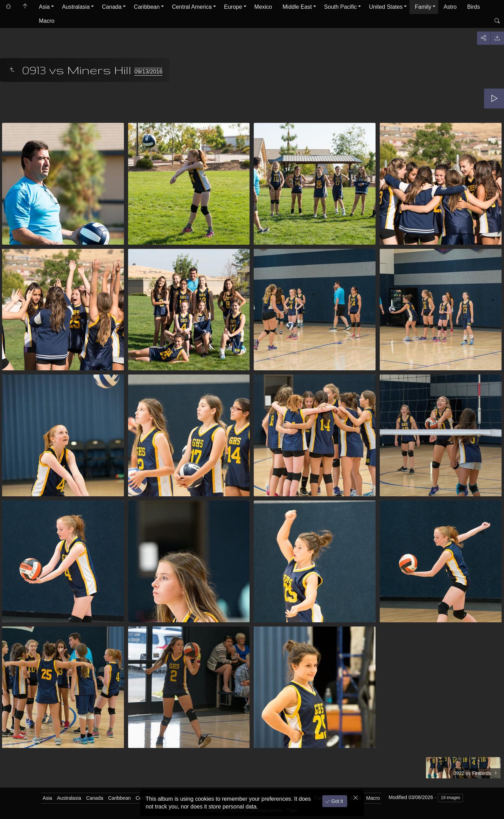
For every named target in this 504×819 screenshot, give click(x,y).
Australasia (76, 7)
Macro (47, 21)
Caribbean (147, 7)
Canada (112, 7)
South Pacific (340, 7)
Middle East (297, 7)
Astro (450, 7)
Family (423, 7)
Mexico (263, 7)
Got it (337, 801)
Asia (44, 7)
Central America (192, 7)
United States (386, 7)
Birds (474, 7)
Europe (233, 7)
